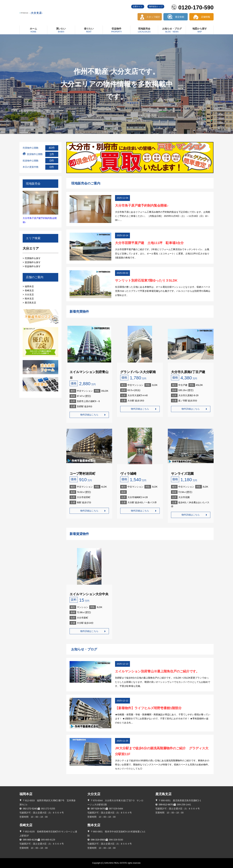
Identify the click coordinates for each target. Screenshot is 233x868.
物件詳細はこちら (89, 415)
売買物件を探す (33, 258)
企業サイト (138, 6)
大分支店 (29, 295)
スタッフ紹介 (153, 17)
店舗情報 (205, 17)
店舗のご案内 (35, 277)
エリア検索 (33, 238)
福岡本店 (29, 286)
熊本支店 (29, 299)
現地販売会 (33, 184)
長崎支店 (29, 290)
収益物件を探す (33, 266)
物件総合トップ (156, 6)
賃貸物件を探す (33, 262)
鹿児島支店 (30, 303)
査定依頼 (180, 17)
